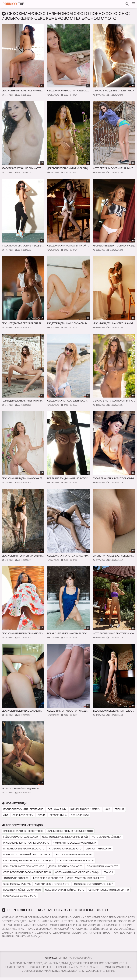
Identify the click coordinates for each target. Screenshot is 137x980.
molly (108, 809)
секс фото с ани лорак (17, 884)
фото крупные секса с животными (75, 843)
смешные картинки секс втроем (23, 831)
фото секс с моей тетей (107, 837)
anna (6, 815)
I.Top (13, 4)
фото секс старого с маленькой (93, 884)
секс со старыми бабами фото (73, 855)
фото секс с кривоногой (48, 878)
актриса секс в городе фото (52, 884)
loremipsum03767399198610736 (86, 809)
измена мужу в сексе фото (65, 849)
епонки (119, 809)
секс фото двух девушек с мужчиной (65, 837)
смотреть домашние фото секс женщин (28, 860)
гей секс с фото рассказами (21, 837)
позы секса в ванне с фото (20, 896)
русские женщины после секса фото (26, 843)
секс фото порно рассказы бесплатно (27, 872)
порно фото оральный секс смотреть (27, 855)
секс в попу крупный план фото (65, 890)
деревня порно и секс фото (65, 866)
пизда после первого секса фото (24, 849)
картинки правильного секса (76, 860)
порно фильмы (57, 809)
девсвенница (58, 815)
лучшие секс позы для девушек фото (70, 831)
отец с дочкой (80, 815)
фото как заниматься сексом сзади (77, 872)
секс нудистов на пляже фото (86, 878)
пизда (41, 815)
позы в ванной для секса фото (22, 890)
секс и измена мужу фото (103, 866)
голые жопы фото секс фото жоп (24, 866)
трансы (108, 872)
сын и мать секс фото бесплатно (109, 890)
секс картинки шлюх (98, 849)
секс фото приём (23, 815)
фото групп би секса (16, 878)
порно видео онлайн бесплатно (23, 809)
